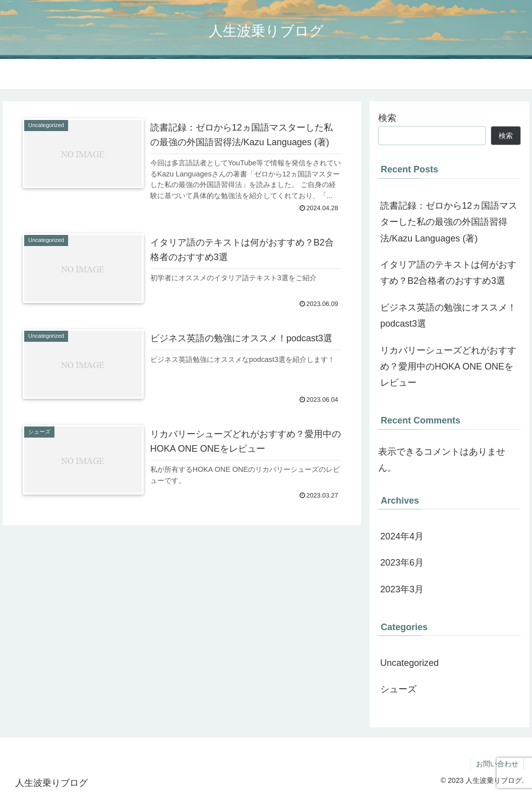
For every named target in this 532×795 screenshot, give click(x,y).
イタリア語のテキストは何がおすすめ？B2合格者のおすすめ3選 (448, 273)
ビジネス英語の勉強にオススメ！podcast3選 (448, 316)
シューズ (398, 689)
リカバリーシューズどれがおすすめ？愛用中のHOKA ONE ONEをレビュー (448, 367)
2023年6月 (402, 563)
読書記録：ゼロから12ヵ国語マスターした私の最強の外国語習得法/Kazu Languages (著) (449, 222)
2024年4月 (402, 536)
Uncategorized (409, 663)
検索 (387, 118)
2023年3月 (402, 589)
